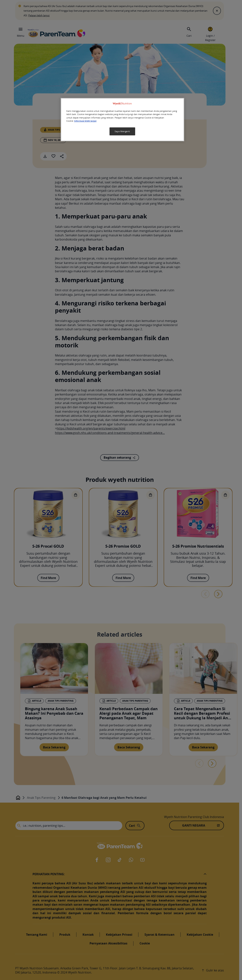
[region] (122, 120)
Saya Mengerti (122, 131)
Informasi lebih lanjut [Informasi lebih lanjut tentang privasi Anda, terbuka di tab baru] (85, 121)
